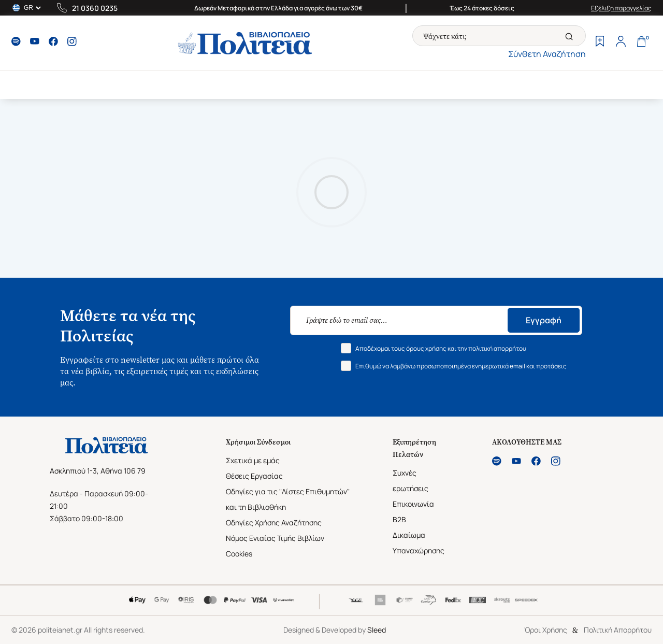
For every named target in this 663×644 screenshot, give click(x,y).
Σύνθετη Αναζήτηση (547, 54)
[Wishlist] (600, 42)
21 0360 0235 (95, 8)
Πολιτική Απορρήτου (618, 630)
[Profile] (621, 42)
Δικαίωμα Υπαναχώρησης (419, 543)
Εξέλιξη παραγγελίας (621, 8)
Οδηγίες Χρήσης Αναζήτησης (274, 523)
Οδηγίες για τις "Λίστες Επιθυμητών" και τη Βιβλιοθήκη (288, 499)
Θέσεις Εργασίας (254, 476)
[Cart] (641, 42)
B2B (399, 519)
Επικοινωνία (413, 504)
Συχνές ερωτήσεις (410, 481)
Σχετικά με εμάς (253, 460)
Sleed (377, 630)
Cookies (239, 554)
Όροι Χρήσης (546, 630)
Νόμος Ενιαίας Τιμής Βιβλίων (275, 538)
